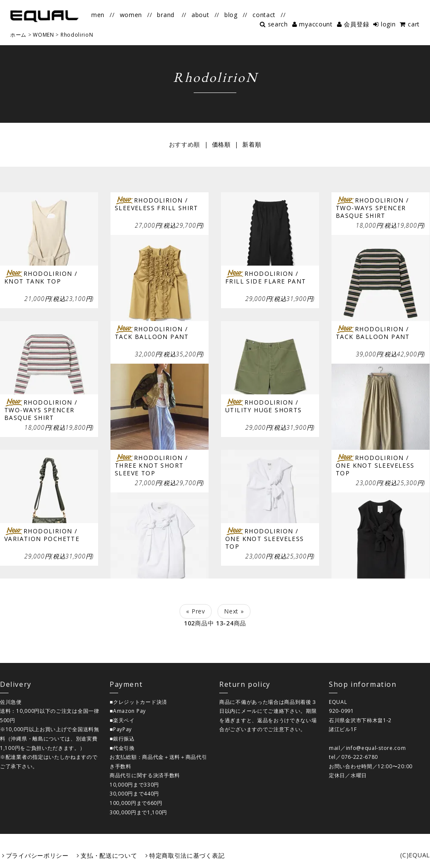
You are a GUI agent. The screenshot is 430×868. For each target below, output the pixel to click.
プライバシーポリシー (37, 855)
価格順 (221, 144)
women (131, 15)
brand (166, 15)
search (278, 24)
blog (231, 15)
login (388, 24)
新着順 (252, 144)
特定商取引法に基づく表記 (187, 855)
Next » (234, 611)
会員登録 (356, 24)
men (98, 15)
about (200, 15)
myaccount (316, 24)
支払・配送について (109, 855)
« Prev (195, 611)
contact (264, 15)
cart (414, 24)
